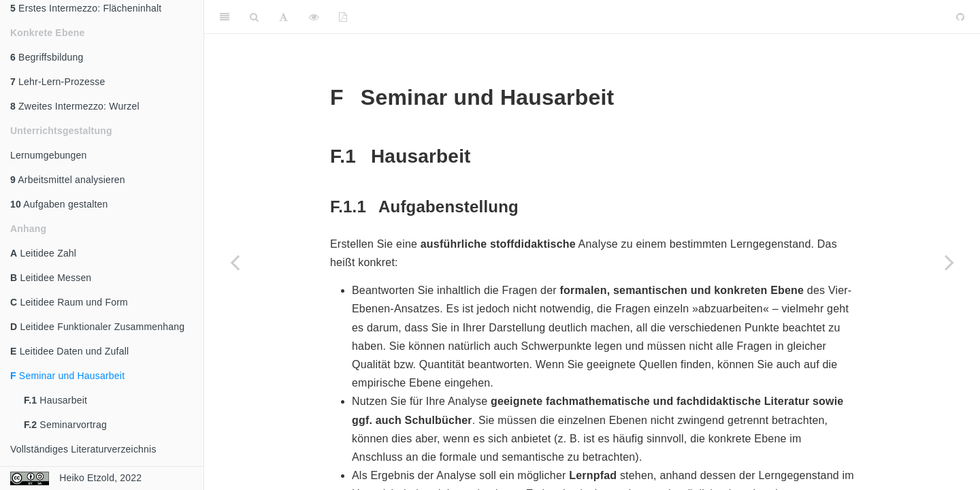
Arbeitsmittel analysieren (68, 180)
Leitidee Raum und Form (69, 302)
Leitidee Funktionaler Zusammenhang (97, 327)
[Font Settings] (283, 17)
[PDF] (343, 17)
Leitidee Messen (51, 278)
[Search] (254, 17)
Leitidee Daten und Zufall (69, 351)
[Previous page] (235, 262)
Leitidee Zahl (43, 253)
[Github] (960, 17)
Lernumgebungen (49, 155)
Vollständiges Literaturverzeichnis (83, 449)
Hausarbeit (55, 400)
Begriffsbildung (47, 57)
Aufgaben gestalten (59, 204)
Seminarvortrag (65, 425)
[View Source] (314, 17)
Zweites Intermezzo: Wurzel (75, 106)
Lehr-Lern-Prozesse (58, 82)
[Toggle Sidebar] (225, 17)
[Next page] (949, 262)
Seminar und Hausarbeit (67, 376)
